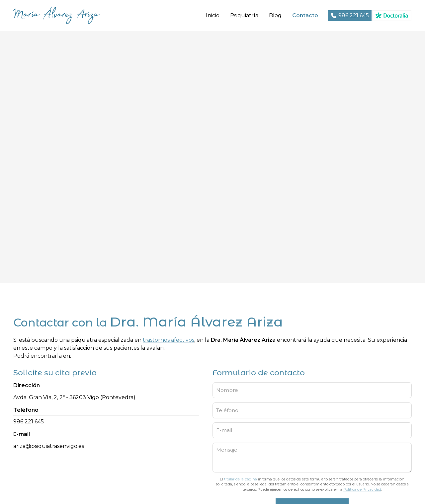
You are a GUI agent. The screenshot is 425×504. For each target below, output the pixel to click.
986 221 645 (29, 422)
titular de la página (241, 479)
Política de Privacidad (362, 489)
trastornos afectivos (169, 340)
